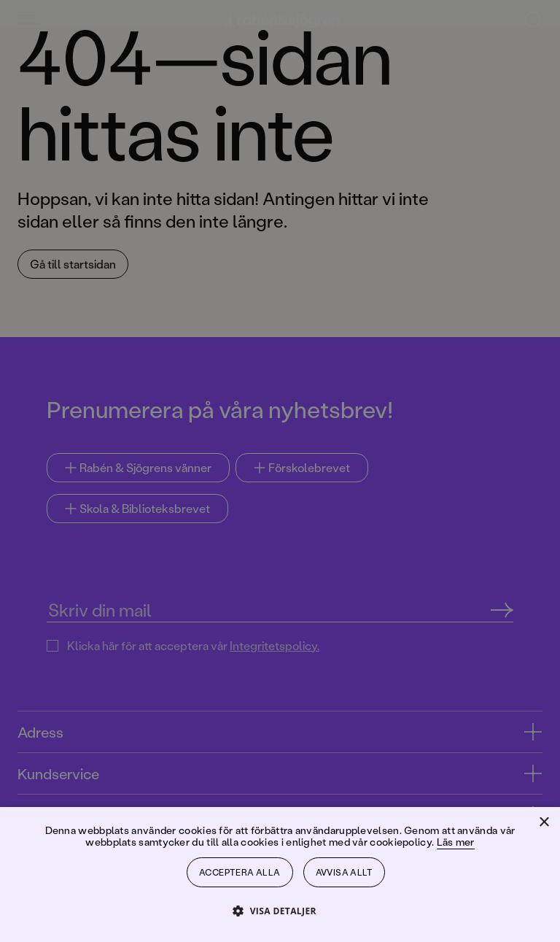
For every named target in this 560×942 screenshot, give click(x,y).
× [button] (544, 823)
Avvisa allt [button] (344, 872)
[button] (280, 910)
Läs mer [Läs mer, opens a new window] (456, 842)
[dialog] (280, 471)
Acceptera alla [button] (240, 872)
